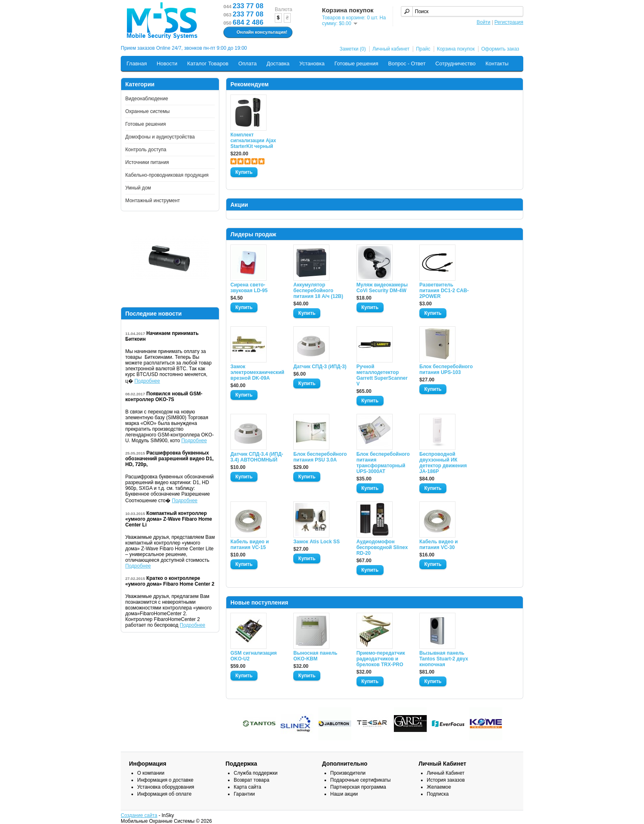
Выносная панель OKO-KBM (315, 656)
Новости (167, 63)
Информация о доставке (165, 780)
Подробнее (147, 381)
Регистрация (509, 22)
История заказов (446, 780)
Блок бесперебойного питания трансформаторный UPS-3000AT (383, 463)
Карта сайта (247, 787)
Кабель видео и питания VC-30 (439, 545)
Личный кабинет (391, 49)
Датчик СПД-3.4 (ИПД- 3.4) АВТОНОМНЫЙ (257, 457)
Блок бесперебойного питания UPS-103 (446, 369)
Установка (312, 63)
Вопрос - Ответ (407, 63)
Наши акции (344, 794)
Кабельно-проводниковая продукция (167, 175)
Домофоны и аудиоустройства (160, 137)
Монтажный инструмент (153, 201)
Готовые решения (356, 63)
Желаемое (439, 787)
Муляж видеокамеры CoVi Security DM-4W (382, 288)
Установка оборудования (166, 787)
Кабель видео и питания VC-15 (250, 545)
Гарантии (244, 794)
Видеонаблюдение (147, 99)
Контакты (497, 63)
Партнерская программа (358, 787)
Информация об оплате (164, 794)
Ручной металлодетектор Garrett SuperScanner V (382, 375)
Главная (137, 63)
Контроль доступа (146, 150)
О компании (151, 773)
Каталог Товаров (208, 63)
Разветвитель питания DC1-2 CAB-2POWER (444, 291)
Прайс (423, 49)
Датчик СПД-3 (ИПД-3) (320, 367)
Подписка (438, 794)
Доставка (278, 63)
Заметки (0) (353, 49)
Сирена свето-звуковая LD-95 (249, 288)
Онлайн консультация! (257, 32)
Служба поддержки (256, 773)
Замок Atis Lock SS (316, 542)
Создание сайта (139, 815)
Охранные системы (147, 111)
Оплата (247, 63)
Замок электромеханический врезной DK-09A (257, 372)
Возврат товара (252, 780)
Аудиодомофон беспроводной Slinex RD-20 (382, 547)
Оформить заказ (500, 49)
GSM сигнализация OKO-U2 (254, 656)
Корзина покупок (456, 49)
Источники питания (147, 162)
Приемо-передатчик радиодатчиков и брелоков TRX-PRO (381, 659)
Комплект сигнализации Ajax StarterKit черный (253, 141)
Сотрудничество (455, 63)
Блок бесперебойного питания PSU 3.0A (320, 457)
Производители (348, 773)
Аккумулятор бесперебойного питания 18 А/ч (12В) (318, 291)
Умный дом (138, 188)
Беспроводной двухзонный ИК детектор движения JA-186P (443, 463)
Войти (483, 22)
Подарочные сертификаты (360, 780)
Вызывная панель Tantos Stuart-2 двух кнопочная (444, 659)
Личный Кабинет (446, 773)
